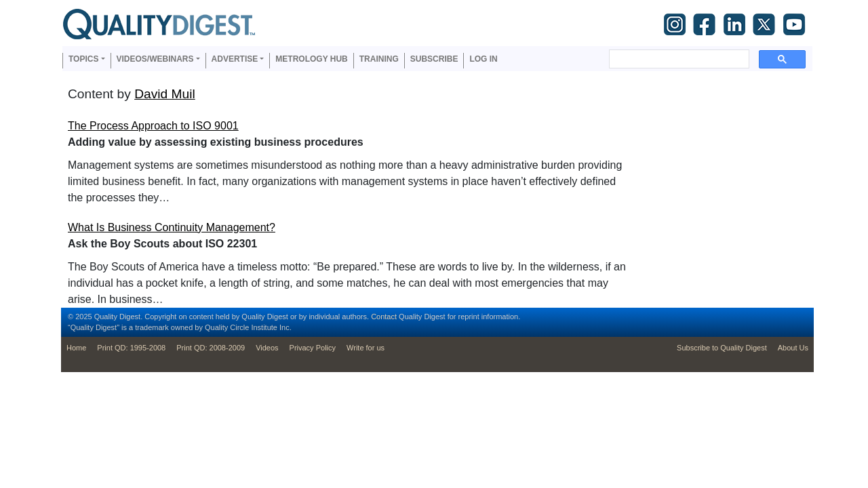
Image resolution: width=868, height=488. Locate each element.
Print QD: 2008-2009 (211, 348)
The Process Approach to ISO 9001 (153, 126)
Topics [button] (83, 59)
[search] (678, 59)
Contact (384, 317)
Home (76, 348)
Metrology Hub (311, 59)
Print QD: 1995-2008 (131, 348)
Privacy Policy (313, 348)
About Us (793, 348)
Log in (483, 59)
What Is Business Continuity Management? (172, 227)
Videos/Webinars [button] (155, 59)
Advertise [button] (235, 59)
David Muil (165, 94)
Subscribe (434, 59)
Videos (267, 348)
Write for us (366, 348)
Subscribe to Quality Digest (722, 348)
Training (379, 59)
